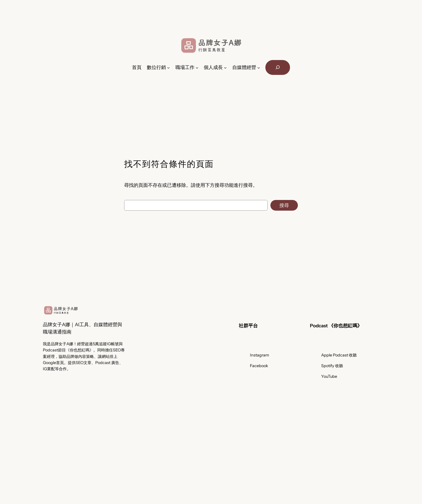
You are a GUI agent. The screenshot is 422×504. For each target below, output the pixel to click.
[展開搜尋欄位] (278, 67)
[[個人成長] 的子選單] (225, 67)
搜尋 (284, 205)
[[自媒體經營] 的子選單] (259, 67)
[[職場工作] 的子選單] (197, 67)
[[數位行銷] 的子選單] (168, 67)
